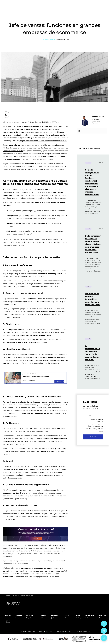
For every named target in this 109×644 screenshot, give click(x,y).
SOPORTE (65, 2)
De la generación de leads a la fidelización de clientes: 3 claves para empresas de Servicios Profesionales (93, 244)
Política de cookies (46, 631)
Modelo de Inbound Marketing (16, 148)
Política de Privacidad (100, 420)
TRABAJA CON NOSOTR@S (82, 2)
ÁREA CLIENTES (101, 2)
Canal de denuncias (83, 631)
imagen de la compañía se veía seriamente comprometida (43, 141)
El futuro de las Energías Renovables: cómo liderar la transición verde (93, 299)
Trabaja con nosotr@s (28, 631)
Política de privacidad (64, 631)
